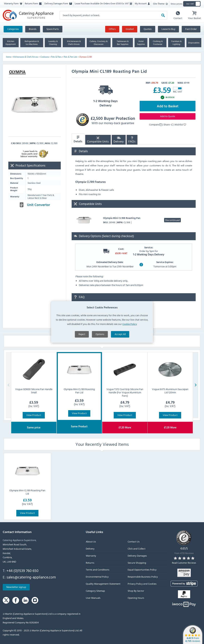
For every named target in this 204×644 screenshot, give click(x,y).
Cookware (45, 57)
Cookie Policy (130, 345)
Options (100, 355)
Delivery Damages (137, 555)
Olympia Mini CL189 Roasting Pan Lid (27, 492)
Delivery (119, 140)
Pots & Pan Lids (70, 57)
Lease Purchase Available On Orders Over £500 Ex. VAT (103, 3)
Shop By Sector (136, 591)
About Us (91, 541)
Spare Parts (53, 29)
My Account (142, 3)
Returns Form (33, 3)
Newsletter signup (16, 587)
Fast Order (191, 29)
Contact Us (134, 541)
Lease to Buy (168, 29)
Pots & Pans (56, 57)
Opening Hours (136, 598)
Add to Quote (168, 116)
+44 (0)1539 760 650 (22, 571)
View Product (34, 415)
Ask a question (87, 316)
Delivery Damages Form (58, 3)
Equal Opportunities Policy (142, 570)
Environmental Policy (97, 577)
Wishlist (180, 124)
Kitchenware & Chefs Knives (26, 57)
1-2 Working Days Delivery (106, 95)
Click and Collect (137, 549)
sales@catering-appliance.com (31, 577)
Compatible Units (98, 140)
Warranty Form (13, 3)
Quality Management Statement (103, 584)
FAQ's (132, 140)
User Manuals (93, 598)
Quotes (148, 29)
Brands (33, 29)
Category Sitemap (95, 591)
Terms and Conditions (98, 570)
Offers (112, 29)
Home (9, 57)
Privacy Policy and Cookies (142, 584)
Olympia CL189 (86, 57)
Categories (13, 29)
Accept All (120, 355)
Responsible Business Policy (143, 577)
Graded (130, 29)
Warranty (91, 555)
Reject (82, 355)
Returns (90, 562)
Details (78, 139)
